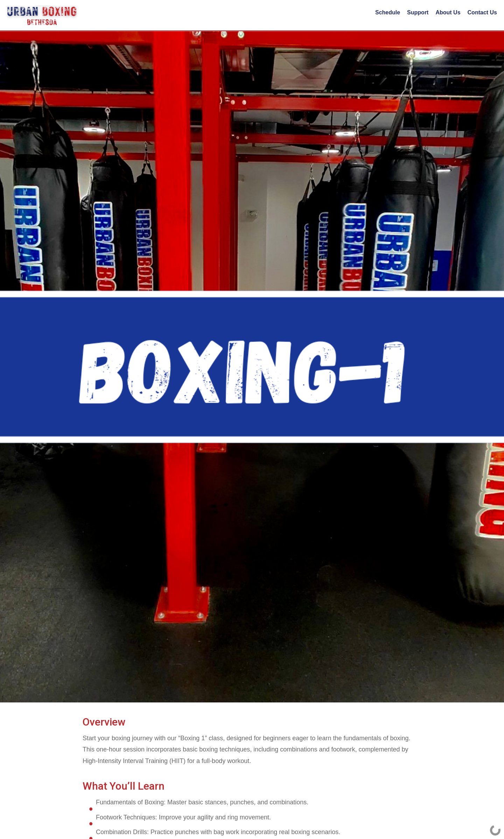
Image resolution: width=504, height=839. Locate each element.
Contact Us (482, 12)
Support (418, 12)
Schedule (388, 12)
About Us (448, 12)
